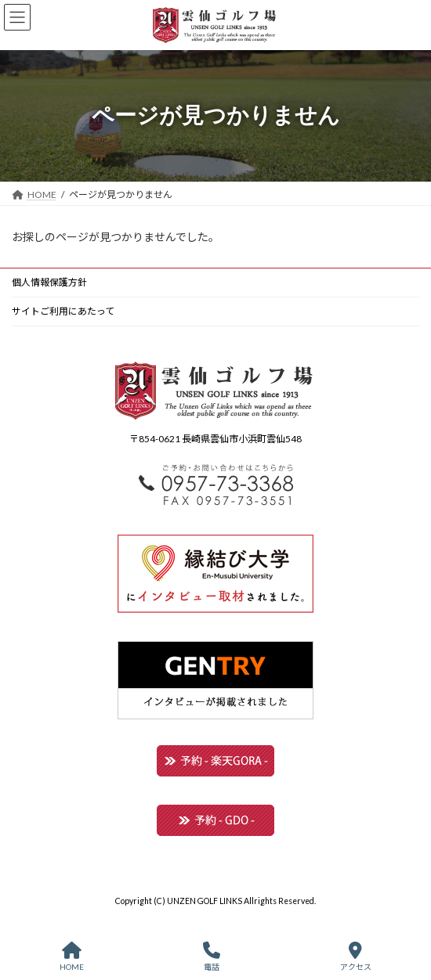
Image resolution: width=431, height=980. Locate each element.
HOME (72, 957)
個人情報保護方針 (49, 282)
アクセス (356, 957)
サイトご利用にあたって (63, 311)
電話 (212, 957)
